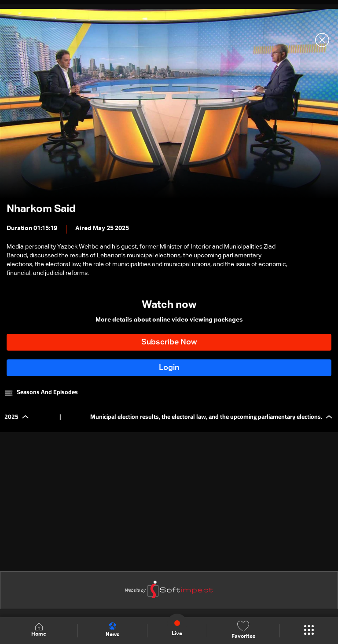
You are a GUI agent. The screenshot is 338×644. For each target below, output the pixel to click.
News (112, 630)
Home (39, 630)
